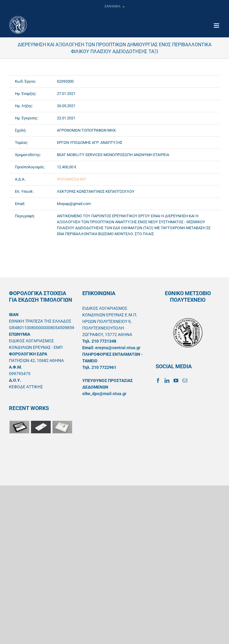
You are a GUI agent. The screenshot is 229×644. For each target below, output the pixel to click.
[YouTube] (176, 380)
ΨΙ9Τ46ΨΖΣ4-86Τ (72, 179)
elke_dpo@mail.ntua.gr (104, 394)
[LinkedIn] (167, 380)
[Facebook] (158, 380)
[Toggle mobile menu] (217, 26)
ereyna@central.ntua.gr (118, 348)
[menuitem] (114, 7)
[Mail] (185, 380)
